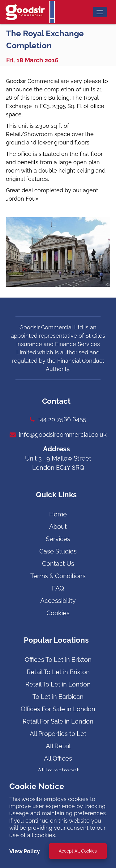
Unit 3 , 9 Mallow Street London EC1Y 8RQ (58, 463)
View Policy (25, 851)
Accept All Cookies (78, 851)
